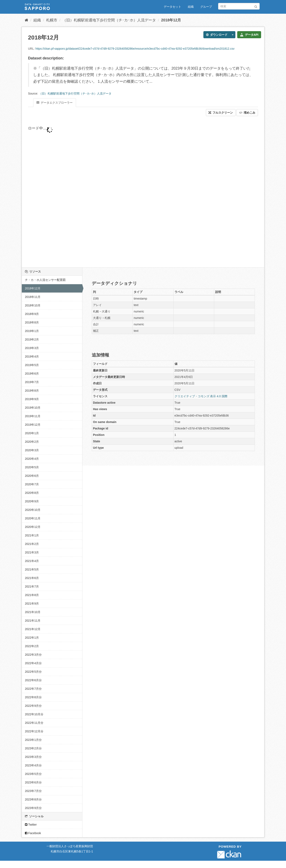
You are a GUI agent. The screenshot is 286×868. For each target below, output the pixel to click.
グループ (206, 7)
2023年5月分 (33, 774)
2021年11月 (33, 621)
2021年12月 (33, 629)
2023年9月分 (33, 808)
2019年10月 (33, 408)
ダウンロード (217, 35)
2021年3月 (32, 552)
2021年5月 (32, 569)
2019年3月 (32, 348)
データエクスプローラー (55, 103)
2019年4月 (32, 357)
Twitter (31, 825)
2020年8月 (32, 493)
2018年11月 (33, 297)
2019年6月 (32, 374)
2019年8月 (32, 391)
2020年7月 (32, 484)
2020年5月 (32, 467)
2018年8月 (32, 322)
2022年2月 (32, 646)
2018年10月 (33, 305)
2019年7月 (32, 382)
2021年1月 (32, 535)
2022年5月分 (33, 672)
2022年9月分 (33, 706)
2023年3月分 (33, 757)
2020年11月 (33, 518)
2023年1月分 (33, 740)
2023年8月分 (33, 799)
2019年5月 (32, 365)
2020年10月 (33, 510)
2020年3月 (32, 450)
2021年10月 (33, 612)
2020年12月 (33, 527)
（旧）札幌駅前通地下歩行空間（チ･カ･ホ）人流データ (109, 20)
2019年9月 (32, 399)
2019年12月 (33, 425)
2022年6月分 (33, 680)
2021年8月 (32, 595)
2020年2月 (32, 442)
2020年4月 (32, 459)
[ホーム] (26, 20)
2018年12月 (171, 20)
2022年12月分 (34, 731)
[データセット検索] (239, 6)
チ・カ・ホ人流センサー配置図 (45, 280)
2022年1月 (32, 638)
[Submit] (256, 6)
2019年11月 (33, 416)
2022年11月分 (34, 723)
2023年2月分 (33, 748)
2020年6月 (32, 476)
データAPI (249, 35)
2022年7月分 (33, 689)
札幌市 (52, 20)
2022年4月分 (33, 663)
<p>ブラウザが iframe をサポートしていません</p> (128, 192)
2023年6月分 (33, 782)
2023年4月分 (33, 765)
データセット (172, 7)
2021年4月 (32, 561)
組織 (191, 7)
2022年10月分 (34, 714)
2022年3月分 (33, 655)
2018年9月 (32, 314)
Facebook (33, 833)
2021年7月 (32, 586)
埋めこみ (247, 113)
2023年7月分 (33, 791)
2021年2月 (32, 544)
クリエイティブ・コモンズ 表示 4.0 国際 (201, 396)
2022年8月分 (33, 697)
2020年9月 (32, 501)
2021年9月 (32, 604)
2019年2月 (32, 339)
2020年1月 (32, 433)
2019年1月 (32, 331)
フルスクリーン (221, 113)
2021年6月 (32, 578)
